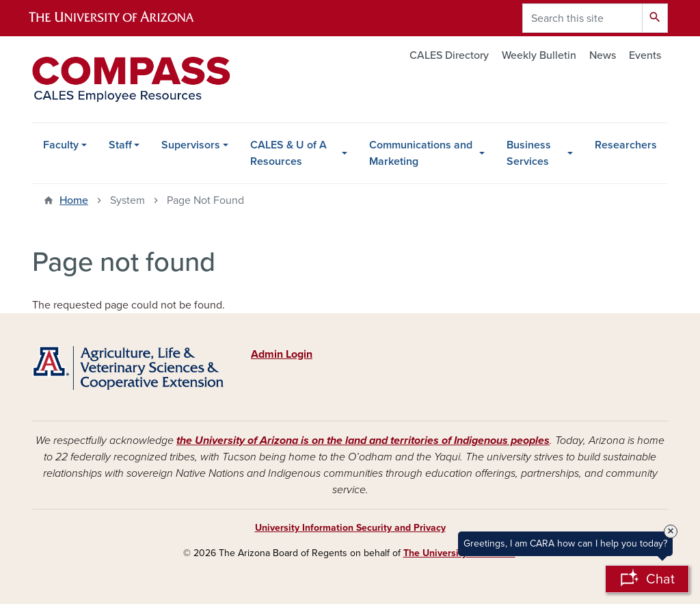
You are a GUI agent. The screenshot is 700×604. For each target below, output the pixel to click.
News (603, 55)
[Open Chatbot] (647, 579)
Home (74, 200)
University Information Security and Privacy (350, 528)
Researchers (626, 145)
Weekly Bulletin (539, 55)
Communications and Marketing (421, 153)
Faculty (61, 145)
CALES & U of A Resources (288, 153)
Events (645, 55)
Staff (120, 145)
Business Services (529, 153)
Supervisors (191, 145)
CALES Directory (449, 55)
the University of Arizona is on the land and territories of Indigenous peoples (363, 441)
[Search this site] (582, 18)
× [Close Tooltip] (671, 531)
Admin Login (282, 354)
